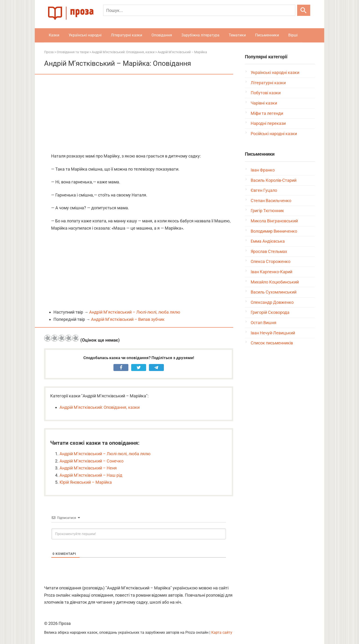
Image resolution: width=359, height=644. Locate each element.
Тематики (237, 35)
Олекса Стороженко (271, 261)
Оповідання (162, 35)
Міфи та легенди (267, 113)
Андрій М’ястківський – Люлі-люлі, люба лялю (135, 312)
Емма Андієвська (268, 241)
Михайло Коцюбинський (275, 282)
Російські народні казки (274, 134)
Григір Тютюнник (267, 211)
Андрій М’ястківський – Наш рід (91, 475)
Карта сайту (222, 632)
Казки (54, 35)
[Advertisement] (139, 114)
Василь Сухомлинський (274, 292)
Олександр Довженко (272, 302)
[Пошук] (199, 10)
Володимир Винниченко (274, 231)
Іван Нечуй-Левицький (273, 333)
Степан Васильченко (271, 201)
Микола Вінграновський (274, 221)
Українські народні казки (275, 72)
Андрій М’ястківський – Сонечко (92, 461)
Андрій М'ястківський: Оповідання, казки (100, 407)
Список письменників (272, 343)
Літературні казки (127, 35)
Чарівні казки (264, 103)
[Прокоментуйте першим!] (139, 534)
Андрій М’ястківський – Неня (88, 468)
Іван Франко (263, 170)
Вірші (293, 35)
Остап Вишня (264, 323)
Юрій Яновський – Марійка (86, 482)
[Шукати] (304, 10)
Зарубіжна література (200, 35)
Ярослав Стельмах (269, 251)
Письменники (267, 35)
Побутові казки (266, 93)
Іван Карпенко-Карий (271, 272)
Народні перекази (268, 123)
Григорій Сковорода (270, 312)
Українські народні (85, 35)
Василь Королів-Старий (274, 180)
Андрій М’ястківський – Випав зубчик (128, 319)
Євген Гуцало (264, 190)
